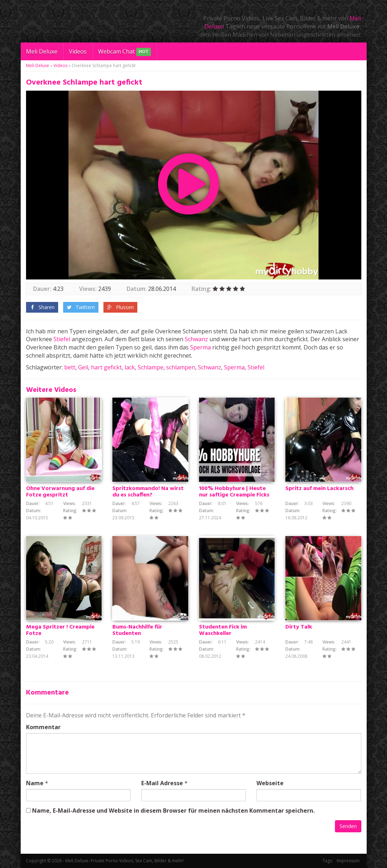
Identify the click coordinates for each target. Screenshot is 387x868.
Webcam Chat (124, 52)
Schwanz (196, 339)
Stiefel (62, 339)
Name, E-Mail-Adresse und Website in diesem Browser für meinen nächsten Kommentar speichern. (173, 811)
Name (35, 783)
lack (130, 367)
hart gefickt (106, 367)
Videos (78, 51)
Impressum (348, 861)
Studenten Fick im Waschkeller (223, 630)
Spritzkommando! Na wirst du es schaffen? (148, 492)
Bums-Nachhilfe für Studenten (137, 630)
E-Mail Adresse (162, 783)
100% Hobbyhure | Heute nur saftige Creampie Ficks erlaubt (234, 495)
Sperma (200, 347)
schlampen (181, 367)
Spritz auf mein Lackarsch (319, 489)
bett (70, 367)
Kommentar (43, 727)
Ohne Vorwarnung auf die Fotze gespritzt (60, 492)
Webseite (270, 783)
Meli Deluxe (42, 51)
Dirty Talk (299, 627)
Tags (327, 861)
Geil (83, 367)
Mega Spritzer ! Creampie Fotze (60, 630)
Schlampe (151, 367)
